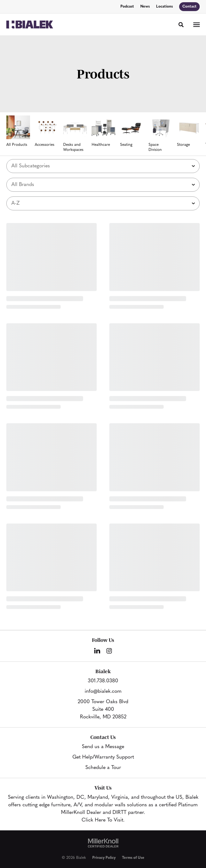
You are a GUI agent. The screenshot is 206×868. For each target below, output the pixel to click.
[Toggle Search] (181, 25)
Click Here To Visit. (103, 820)
